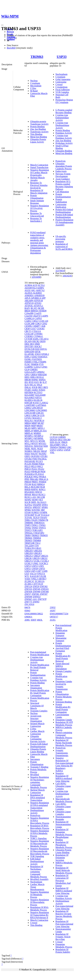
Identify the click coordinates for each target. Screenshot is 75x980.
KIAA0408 (40, 395)
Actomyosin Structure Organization (36, 718)
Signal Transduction (39, 167)
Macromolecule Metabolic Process (64, 800)
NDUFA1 (29, 446)
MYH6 (42, 441)
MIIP (34, 426)
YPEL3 (34, 579)
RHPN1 (35, 489)
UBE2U (44, 558)
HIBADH (42, 375)
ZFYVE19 (38, 584)
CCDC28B (29, 324)
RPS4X (28, 495)
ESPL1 (28, 357)
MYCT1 (34, 441)
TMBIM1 (29, 523)
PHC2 (40, 466)
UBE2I (37, 556)
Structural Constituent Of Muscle (37, 706)
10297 (53, 611)
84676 (27, 607)
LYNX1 (28, 418)
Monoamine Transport (61, 639)
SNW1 (45, 505)
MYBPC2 (39, 436)
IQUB (35, 387)
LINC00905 (41, 410)
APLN (28, 298)
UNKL (35, 563)
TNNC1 (35, 525)
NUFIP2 (42, 454)
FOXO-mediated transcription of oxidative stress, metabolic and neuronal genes (38, 238)
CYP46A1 (38, 336)
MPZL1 (41, 428)
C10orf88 (29, 313)
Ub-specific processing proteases (61, 239)
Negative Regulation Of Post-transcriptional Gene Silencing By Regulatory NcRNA (64, 764)
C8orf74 (36, 316)
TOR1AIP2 (37, 530)
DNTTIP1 (29, 346)
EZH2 (34, 357)
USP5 (33, 571)
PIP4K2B (36, 472)
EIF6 (52, 442)
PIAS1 (35, 469)
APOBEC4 (36, 298)
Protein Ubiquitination (37, 197)
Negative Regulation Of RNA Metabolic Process (40, 833)
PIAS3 (28, 472)
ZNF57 (28, 594)
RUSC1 (42, 495)
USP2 (41, 566)
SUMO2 (35, 512)
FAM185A (42, 357)
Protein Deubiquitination (63, 195)
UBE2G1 (29, 556)
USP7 (39, 571)
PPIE (27, 479)
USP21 (28, 569)
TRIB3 (28, 535)
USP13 (28, 566)
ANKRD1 (29, 295)
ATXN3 (38, 303)
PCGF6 (28, 464)
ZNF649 (28, 597)
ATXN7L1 (38, 306)
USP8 (45, 571)
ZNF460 (37, 592)
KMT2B (28, 403)
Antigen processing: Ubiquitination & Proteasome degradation (39, 249)
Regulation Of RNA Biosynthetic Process (40, 827)
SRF (43, 510)
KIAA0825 (30, 398)
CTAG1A (37, 331)
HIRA (33, 377)
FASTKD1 (37, 359)
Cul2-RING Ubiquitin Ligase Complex (63, 807)
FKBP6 (43, 362)
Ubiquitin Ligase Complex (63, 813)
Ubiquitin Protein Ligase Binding (38, 750)
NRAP (44, 451)
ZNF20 (36, 586)
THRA (28, 520)
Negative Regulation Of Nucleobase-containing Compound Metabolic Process (40, 782)
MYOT (35, 443)
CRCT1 (28, 331)
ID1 (26, 382)
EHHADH (29, 352)
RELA (27, 487)
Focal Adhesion (63, 90)
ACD (35, 285)
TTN (37, 546)
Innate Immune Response (37, 202)
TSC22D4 (29, 546)
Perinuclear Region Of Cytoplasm (64, 101)
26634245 (67, 276)
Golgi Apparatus (63, 79)
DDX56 (53, 440)
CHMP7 (36, 326)
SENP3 (35, 500)
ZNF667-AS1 (31, 599)
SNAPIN (37, 505)
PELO (34, 466)
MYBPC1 (29, 436)
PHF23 (28, 469)
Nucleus (34, 81)
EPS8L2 (45, 354)
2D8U (27, 620)
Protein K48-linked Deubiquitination (64, 216)
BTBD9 (43, 311)
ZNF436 (28, 592)
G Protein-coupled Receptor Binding (64, 111)
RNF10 (39, 492)
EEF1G (44, 349)
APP (43, 298)
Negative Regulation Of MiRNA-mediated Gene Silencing (64, 777)
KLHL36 (38, 400)
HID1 (27, 377)
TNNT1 (42, 528)
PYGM (28, 484)
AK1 (33, 290)
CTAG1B (29, 334)
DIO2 (60, 440)
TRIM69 (37, 540)
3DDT (34, 620)
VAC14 (33, 574)
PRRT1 (35, 482)
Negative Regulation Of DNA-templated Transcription (40, 805)
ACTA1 (41, 285)
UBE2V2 (29, 561)
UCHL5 (28, 563)
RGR (43, 487)
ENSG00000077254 (59, 614)
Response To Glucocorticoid (37, 215)
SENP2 (28, 500)
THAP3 (44, 518)
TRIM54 (37, 538)
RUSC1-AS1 (30, 497)
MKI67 (40, 426)
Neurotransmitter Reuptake (63, 818)
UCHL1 (37, 561)
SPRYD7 (37, 507)
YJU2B (43, 576)
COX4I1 (41, 329)
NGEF (40, 449)
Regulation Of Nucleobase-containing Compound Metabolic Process (39, 872)
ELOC (58, 442)
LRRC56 (35, 415)
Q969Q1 (28, 617)
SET (41, 500)
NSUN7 (34, 454)
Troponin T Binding (39, 767)
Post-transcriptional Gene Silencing (64, 907)
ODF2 (27, 456)
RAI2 (34, 484)
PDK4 (41, 464)
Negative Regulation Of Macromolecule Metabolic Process (40, 844)
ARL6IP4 (29, 301)
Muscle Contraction (39, 165)
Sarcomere (35, 759)
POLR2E (29, 477)
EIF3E (38, 352)
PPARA (42, 477)
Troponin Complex (39, 711)
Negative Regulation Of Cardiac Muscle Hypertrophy (40, 173)
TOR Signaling (37, 856)
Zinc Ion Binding (38, 129)
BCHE (41, 308)
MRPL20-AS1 (40, 431)
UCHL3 (45, 561)
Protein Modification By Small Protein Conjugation (40, 693)
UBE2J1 (44, 556)
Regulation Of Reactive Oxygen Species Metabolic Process (64, 915)
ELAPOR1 (29, 354)
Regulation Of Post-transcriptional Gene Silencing (64, 924)
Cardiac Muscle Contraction (37, 732)
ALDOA (28, 293)
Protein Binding (37, 127)
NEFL (34, 449)
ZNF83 (36, 602)
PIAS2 (41, 469)
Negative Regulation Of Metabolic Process (40, 895)
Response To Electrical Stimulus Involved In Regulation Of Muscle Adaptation (39, 188)
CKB (43, 326)
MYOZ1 (42, 443)
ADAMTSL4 (31, 288)
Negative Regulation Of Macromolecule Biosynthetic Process (40, 851)
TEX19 (36, 518)
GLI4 (27, 369)
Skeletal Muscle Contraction (37, 791)
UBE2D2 (38, 551)
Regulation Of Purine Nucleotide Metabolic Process (64, 743)
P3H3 (35, 459)
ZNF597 (44, 594)
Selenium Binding (64, 702)
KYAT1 (36, 403)
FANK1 (28, 359)
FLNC (27, 364)
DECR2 (36, 341)
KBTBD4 (29, 392)
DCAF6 (28, 341)
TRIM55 (28, 540)
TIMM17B (43, 520)
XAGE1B (34, 576)
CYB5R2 (29, 336)
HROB (28, 380)
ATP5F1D (29, 303)
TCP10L (28, 518)
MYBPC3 (29, 438)
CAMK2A (29, 318)
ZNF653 (37, 597)
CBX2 (35, 321)
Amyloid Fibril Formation (62, 650)
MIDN (28, 426)
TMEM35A (39, 523)
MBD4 (28, 423)
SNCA (64, 445)
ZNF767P (42, 599)
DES (32, 344)
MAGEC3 (37, 418)
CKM (27, 329)
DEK (27, 344)
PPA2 (36, 477)
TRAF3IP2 (39, 533)
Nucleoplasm (61, 74)
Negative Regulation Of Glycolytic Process (40, 208)
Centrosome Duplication (61, 206)
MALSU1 (29, 421)
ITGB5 (28, 390)
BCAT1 (34, 308)
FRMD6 (35, 364)
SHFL (34, 502)
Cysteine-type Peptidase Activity (64, 137)
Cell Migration (62, 192)
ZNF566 (45, 592)
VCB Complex (62, 92)
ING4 (39, 385)
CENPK (28, 326)
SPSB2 (28, 510)
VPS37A (41, 574)
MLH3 (28, 428)
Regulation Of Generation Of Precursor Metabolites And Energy (63, 881)
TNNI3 (35, 528)
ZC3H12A (40, 581)
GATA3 (37, 367)
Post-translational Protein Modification (40, 653)
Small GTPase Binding (62, 147)
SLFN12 (28, 505)
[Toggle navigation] (2, 25)
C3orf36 (28, 316)
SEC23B (41, 497)
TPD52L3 (29, 533)
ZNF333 (28, 589)
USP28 (35, 569)
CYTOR (28, 339)
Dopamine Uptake (64, 720)
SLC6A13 (42, 502)
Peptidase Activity (64, 133)
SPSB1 (45, 507)
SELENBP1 (55, 445)
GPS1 (27, 375)
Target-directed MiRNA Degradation (62, 666)
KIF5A (38, 398)
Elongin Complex (63, 671)
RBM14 (41, 484)
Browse (10, 32)
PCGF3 (39, 461)
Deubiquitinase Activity (37, 812)
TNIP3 (28, 525)
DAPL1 (36, 339)
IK (41, 382)
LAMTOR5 (30, 405)
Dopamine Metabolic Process (64, 946)
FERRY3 (29, 362)
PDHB (35, 464)
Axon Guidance (63, 179)
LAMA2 (44, 403)
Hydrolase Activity (64, 143)
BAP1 (27, 308)
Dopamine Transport (60, 634)
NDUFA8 (38, 446)
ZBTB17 (42, 579)
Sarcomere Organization (36, 687)
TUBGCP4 (30, 548)
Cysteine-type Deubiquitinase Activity (62, 125)
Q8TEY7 (54, 617)
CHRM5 (62, 437)
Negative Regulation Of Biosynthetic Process (40, 902)
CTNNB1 (38, 334)
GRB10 (34, 375)
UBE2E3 (38, 553)
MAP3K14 (39, 421)
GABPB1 (29, 367)
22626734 (11, 38)
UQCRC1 (44, 563)
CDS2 (44, 324)
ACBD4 (28, 285)
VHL (52, 452)
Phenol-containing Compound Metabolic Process (64, 735)
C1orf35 (37, 313)
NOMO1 (29, 451)
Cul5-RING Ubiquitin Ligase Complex (63, 786)
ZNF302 (44, 586)
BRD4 (27, 311)
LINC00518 (37, 408)
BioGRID (11, 48)
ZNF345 (37, 589)
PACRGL (42, 459)
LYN (42, 415)
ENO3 (38, 354)
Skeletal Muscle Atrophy (37, 179)
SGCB (28, 502)
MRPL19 (29, 431)
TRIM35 (44, 535)
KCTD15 (38, 392)
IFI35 (31, 382)
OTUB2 (28, 459)
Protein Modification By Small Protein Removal (40, 667)
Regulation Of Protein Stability (63, 951)
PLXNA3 (39, 474)
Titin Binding (36, 134)
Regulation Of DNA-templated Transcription (37, 798)
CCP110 (54, 437)
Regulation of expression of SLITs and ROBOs (64, 247)
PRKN (64, 442)
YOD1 (28, 579)
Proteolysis (60, 161)
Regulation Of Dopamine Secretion (62, 858)
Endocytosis (61, 171)
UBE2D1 (29, 551)
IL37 (45, 382)
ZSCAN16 (29, 604)
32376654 (60, 271)
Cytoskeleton (61, 87)
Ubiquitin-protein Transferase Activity (39, 123)
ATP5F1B (38, 301)
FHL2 (36, 362)
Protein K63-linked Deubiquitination (64, 211)
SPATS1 (28, 507)
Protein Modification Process (61, 676)
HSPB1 (35, 380)
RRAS (35, 495)
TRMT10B (30, 543)
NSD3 (27, 454)
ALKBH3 (37, 293)
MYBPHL (39, 438)
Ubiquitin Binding (64, 151)
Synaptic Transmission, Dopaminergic (62, 753)
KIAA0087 (30, 395)
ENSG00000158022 (34, 614)
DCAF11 (45, 339)
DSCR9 (67, 440)
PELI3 (28, 466)
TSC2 (38, 543)
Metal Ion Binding (39, 137)
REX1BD (35, 487)
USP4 (27, 571)
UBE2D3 (29, 553)
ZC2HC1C (29, 581)
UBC (69, 447)
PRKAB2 (34, 479)
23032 (53, 607)
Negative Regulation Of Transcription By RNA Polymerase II (40, 915)
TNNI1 (42, 525)
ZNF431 (45, 589)
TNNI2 (28, 528)
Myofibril (35, 775)
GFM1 (44, 367)
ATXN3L (29, 306)
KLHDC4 (29, 400)
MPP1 (34, 428)
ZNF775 (28, 602)
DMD (37, 344)
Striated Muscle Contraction (37, 725)
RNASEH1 (30, 492)
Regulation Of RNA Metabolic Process (39, 909)
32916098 (36, 277)
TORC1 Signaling (38, 838)
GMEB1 (34, 369)
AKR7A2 (40, 290)
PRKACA (44, 479)
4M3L (40, 620)
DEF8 (43, 341)
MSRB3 (37, 433)
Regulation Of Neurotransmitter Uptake (63, 824)
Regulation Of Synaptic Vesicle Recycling (63, 937)
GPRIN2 (41, 372)
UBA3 (38, 548)
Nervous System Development (63, 175)
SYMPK (43, 512)
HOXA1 (40, 377)
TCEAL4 (45, 515)
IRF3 (46, 387)
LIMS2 (28, 408)
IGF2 (37, 382)
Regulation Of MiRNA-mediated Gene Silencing (64, 891)
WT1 (27, 576)
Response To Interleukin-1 (36, 220)
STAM (28, 512)
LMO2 (28, 415)
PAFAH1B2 (30, 461)
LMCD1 (40, 413)
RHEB (28, 489)
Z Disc (33, 88)
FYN (41, 364)
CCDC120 (43, 321)
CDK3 (38, 324)
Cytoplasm (35, 83)
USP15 (35, 566)
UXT (27, 574)
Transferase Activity (39, 132)
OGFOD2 (35, 456)
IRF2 (40, 387)
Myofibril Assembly (39, 879)
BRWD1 (35, 311)
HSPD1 (42, 380)
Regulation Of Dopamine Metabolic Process (64, 832)
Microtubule (36, 86)
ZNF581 (35, 594)
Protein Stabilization (61, 201)
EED (37, 349)
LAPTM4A (41, 405)
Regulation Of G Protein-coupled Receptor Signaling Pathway (64, 185)
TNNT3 (28, 530)
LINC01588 (30, 413)
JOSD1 (42, 390)
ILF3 (27, 385)
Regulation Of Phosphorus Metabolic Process (64, 845)
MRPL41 (29, 433)
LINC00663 (30, 410)
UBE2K (28, 558)
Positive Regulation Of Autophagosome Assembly (64, 222)
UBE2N (36, 558)
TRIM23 (35, 535)
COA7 (33, 329)
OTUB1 (44, 456)
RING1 (42, 489)
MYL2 (28, 443)
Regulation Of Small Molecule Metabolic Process (64, 870)
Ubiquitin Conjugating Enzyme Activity (38, 739)
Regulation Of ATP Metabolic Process (64, 724)
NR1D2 (37, 451)
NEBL (27, 449)
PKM (43, 472)
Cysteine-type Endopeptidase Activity (62, 118)
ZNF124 (28, 586)
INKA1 (28, 387)
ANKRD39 (39, 295)
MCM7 (41, 423)
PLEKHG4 (30, 474)
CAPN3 (38, 318)
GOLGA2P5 (30, 372)
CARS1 (28, 321)
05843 (27, 611)
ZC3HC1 (29, 584)
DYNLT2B (30, 349)
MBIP (34, 423)
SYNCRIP (29, 515)
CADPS (45, 316)
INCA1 (33, 385)
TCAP (37, 515)
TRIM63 (37, 57)
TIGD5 (34, 520)
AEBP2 (40, 288)
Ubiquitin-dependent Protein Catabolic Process (64, 166)
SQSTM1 (36, 510)
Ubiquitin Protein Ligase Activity (38, 141)
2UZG (53, 620)
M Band (34, 91)
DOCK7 (38, 346)
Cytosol (59, 84)
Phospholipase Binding (62, 838)
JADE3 (35, 390)
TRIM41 (28, 538)
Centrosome (61, 82)
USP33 (62, 57)
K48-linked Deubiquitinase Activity (37, 861)
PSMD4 (43, 482)
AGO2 (28, 290)
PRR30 (28, 482)
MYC (27, 441)
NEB (46, 446)
